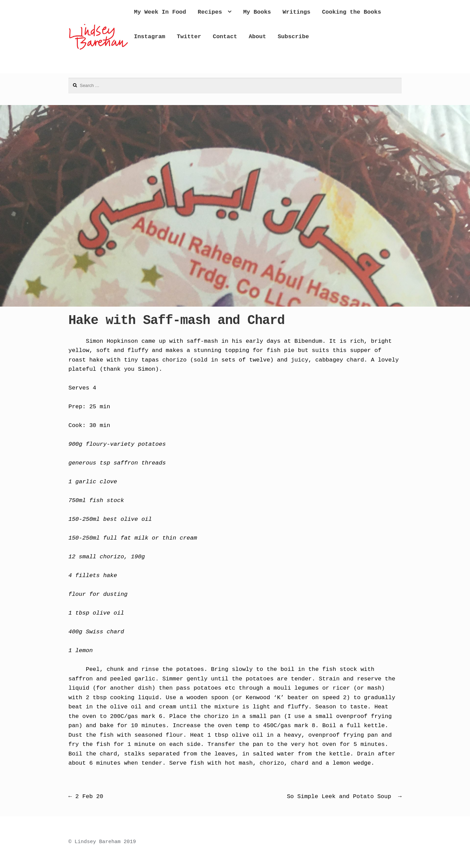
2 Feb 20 (86, 797)
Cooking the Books (192, 37)
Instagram (248, 37)
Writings (325, 12)
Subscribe (178, 61)
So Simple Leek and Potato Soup (344, 797)
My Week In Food (188, 12)
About (356, 37)
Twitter (288, 37)
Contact (324, 37)
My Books (285, 12)
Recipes (238, 12)
